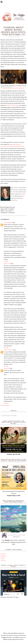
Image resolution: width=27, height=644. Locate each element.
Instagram (3, 556)
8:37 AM (6, 403)
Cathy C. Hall (7, 264)
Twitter (3, 558)
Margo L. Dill (4, 211)
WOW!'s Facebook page (12, 105)
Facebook (3, 554)
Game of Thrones (9, 209)
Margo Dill (7, 368)
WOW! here (14, 200)
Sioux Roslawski (8, 222)
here (23, 196)
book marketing (7, 207)
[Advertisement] (13, 615)
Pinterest (3, 560)
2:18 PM (6, 348)
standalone (11, 213)
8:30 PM (6, 261)
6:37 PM (6, 366)
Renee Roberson (8, 350)
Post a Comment (5, 405)
